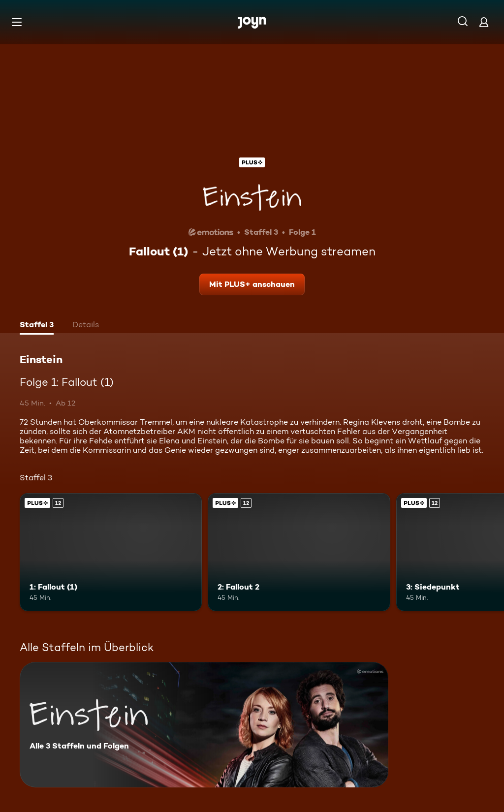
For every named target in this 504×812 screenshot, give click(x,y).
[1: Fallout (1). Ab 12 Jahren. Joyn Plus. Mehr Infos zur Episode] (111, 552)
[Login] (484, 22)
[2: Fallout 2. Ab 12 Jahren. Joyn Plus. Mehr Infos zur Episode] (299, 552)
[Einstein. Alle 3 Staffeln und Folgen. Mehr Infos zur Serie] (204, 725)
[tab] (37, 326)
